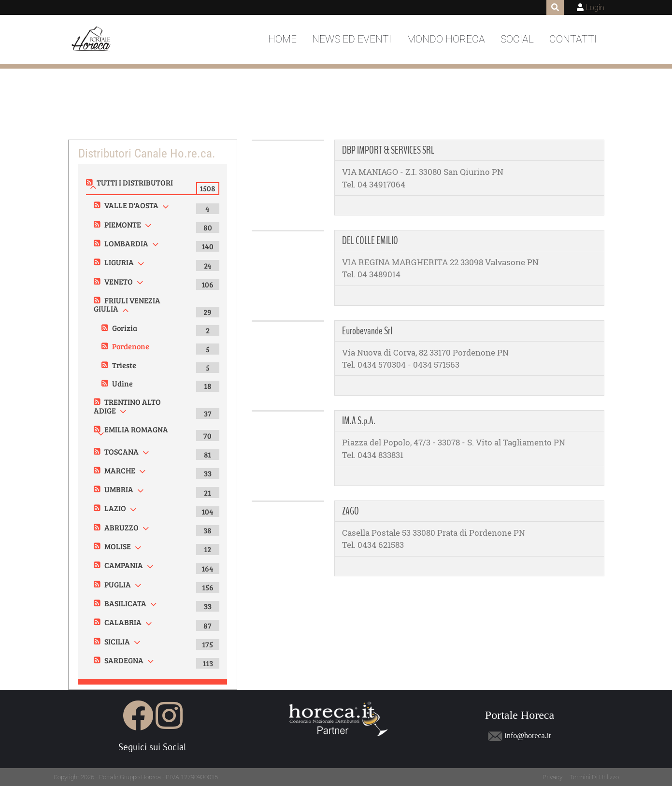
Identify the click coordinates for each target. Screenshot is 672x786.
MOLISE (118, 546)
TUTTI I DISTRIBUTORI (135, 182)
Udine (122, 383)
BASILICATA (125, 603)
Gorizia (125, 328)
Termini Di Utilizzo (594, 777)
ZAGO (350, 511)
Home (282, 39)
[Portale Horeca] (92, 40)
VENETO (119, 281)
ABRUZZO (122, 527)
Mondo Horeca (446, 39)
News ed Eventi (352, 39)
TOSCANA (122, 451)
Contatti (573, 39)
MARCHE (120, 470)
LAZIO (115, 508)
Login (595, 7)
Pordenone (131, 346)
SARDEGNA (124, 660)
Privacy (552, 777)
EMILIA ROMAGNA (136, 429)
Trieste (124, 365)
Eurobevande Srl (367, 331)
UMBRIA (119, 489)
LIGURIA (119, 262)
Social (517, 39)
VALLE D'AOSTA (131, 205)
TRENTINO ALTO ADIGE (127, 406)
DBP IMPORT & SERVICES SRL (388, 150)
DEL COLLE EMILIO (370, 241)
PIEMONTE (123, 224)
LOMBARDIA (126, 243)
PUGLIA (118, 584)
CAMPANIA (124, 565)
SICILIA (117, 641)
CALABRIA (123, 622)
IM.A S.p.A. (359, 421)
